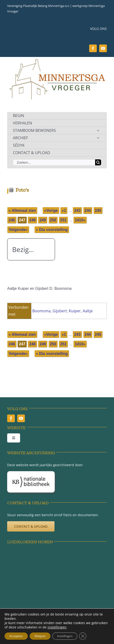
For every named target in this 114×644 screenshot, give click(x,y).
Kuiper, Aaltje (81, 311)
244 (88, 210)
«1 (64, 210)
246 (12, 220)
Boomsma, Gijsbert (50, 311)
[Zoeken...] (54, 162)
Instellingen (65, 636)
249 (43, 220)
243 (77, 210)
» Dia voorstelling (52, 230)
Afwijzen (40, 636)
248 (32, 220)
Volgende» (18, 230)
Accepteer (16, 636)
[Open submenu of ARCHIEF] (98, 138)
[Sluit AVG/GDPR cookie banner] (83, 636)
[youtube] (103, 48)
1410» (80, 220)
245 (98, 210)
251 (63, 220)
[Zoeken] (98, 162)
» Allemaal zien (22, 210)
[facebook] (93, 48)
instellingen (57, 627)
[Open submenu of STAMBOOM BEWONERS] (98, 130)
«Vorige (51, 210)
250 (53, 220)
